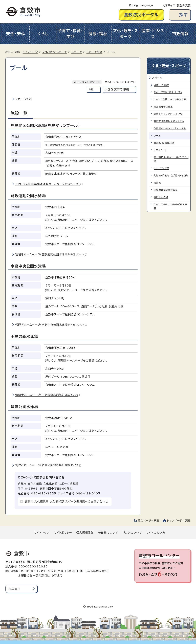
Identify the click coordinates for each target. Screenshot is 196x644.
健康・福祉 (98, 34)
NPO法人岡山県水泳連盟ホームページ (49, 184)
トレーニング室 (161, 168)
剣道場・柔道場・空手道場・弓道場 (171, 176)
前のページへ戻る (149, 521)
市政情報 (180, 34)
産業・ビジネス (153, 34)
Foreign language (141, 5)
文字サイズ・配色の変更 (177, 5)
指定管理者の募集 (163, 107)
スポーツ (77, 52)
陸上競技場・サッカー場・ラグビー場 (171, 159)
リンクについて (132, 533)
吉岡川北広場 (161, 197)
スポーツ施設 (94, 52)
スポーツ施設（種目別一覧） (168, 92)
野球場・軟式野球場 (164, 143)
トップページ (30, 52)
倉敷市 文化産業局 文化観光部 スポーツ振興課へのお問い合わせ (66, 502)
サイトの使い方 (156, 533)
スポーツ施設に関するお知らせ (170, 100)
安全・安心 (16, 34)
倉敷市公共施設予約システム (169, 121)
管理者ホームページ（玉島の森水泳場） (48, 395)
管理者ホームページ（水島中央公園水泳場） (51, 325)
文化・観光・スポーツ (125, 34)
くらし (43, 34)
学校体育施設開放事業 (166, 190)
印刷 (91, 90)
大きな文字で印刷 (117, 89)
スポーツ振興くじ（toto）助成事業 (171, 206)
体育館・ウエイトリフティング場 (170, 128)
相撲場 (157, 183)
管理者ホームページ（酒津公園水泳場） (48, 465)
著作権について (108, 533)
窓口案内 (15, 589)
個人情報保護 (85, 533)
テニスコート (160, 150)
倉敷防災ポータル (141, 15)
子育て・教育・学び (70, 34)
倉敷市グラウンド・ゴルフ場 (168, 114)
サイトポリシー (63, 533)
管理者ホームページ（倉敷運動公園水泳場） (51, 254)
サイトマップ (42, 533)
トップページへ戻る (179, 521)
